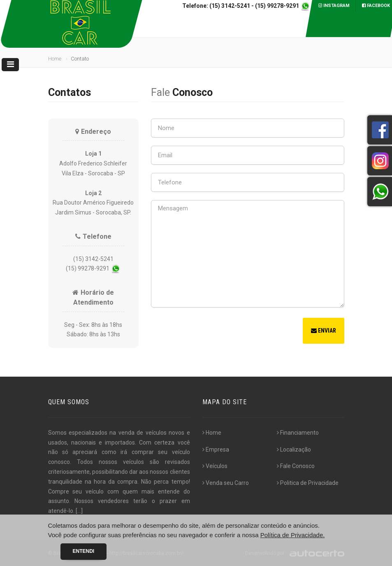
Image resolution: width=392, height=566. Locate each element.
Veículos (215, 466)
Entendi (84, 551)
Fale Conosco (296, 466)
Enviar (324, 331)
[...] (79, 511)
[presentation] (213, 332)
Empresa (216, 450)
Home (55, 59)
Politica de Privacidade (308, 483)
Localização (294, 450)
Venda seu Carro (226, 483)
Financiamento (298, 433)
